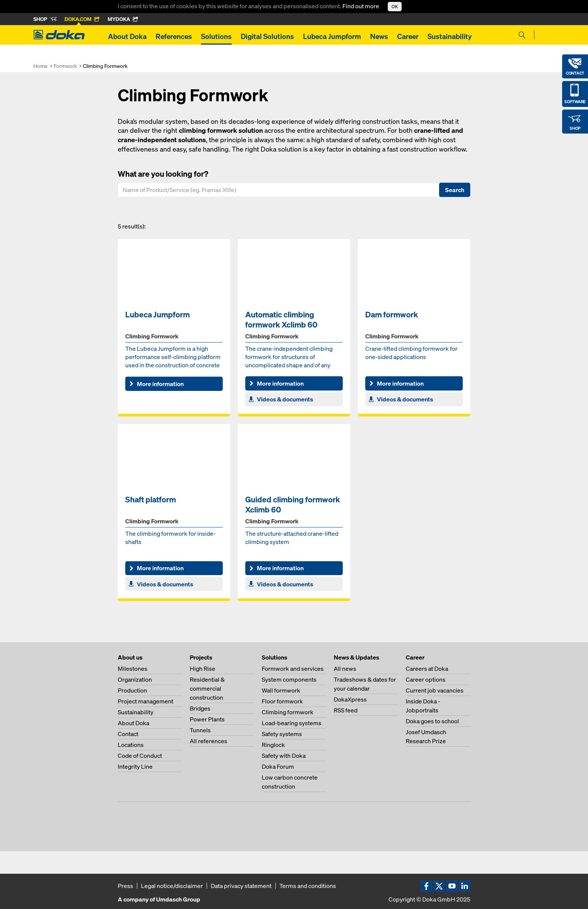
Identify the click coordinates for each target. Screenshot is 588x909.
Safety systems (282, 734)
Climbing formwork (288, 712)
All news (345, 669)
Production (132, 690)
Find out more (361, 6)
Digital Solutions (267, 36)
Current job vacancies (435, 690)
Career (408, 36)
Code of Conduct (140, 756)
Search (455, 190)
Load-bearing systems (292, 723)
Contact (128, 734)
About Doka (127, 36)
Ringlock (273, 745)
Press (125, 886)
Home (40, 66)
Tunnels (200, 730)
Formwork (65, 66)
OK (395, 7)
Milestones (133, 669)
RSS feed (346, 710)
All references (208, 741)
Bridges (200, 708)
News (379, 36)
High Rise (202, 669)
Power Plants (207, 719)
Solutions (216, 36)
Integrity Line (135, 766)
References (174, 36)
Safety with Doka (284, 756)
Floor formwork (282, 701)
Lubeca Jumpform (332, 36)
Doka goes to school (432, 721)
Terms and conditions (308, 886)
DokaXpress (350, 699)
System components (289, 679)
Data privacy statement (241, 886)
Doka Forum (278, 766)
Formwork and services (293, 669)
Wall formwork (281, 690)
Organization (135, 679)
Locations (131, 745)
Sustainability (450, 36)
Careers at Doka (427, 669)
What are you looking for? (163, 174)
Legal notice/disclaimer (172, 886)
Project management (145, 701)
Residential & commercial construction (207, 688)
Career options (426, 679)
